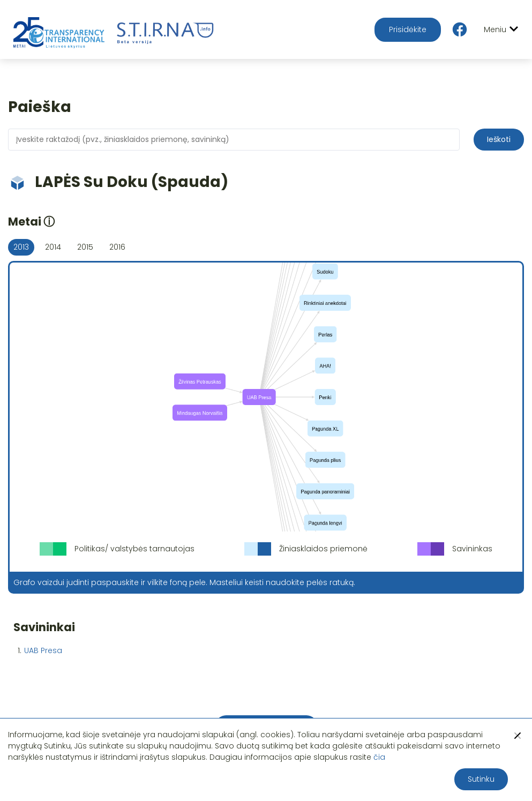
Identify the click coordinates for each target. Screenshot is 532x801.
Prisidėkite (408, 29)
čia (379, 757)
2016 (117, 247)
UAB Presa (43, 650)
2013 (21, 247)
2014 (53, 247)
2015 (85, 247)
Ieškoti (499, 139)
